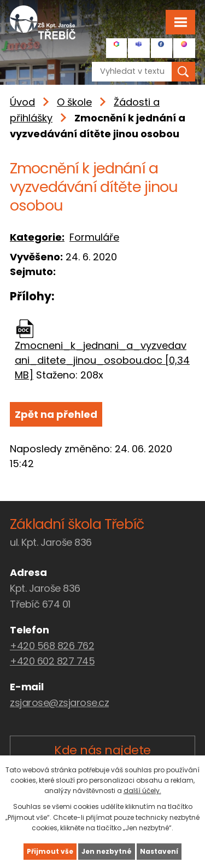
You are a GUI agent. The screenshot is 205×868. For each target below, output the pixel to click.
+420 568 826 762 (52, 646)
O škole (74, 102)
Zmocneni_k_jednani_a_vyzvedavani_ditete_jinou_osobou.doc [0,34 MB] (102, 360)
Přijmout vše (50, 851)
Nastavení (159, 851)
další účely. (142, 791)
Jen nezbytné (107, 851)
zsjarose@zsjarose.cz (59, 703)
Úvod (22, 102)
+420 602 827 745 (52, 661)
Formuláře (94, 237)
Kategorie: (37, 237)
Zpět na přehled (56, 414)
